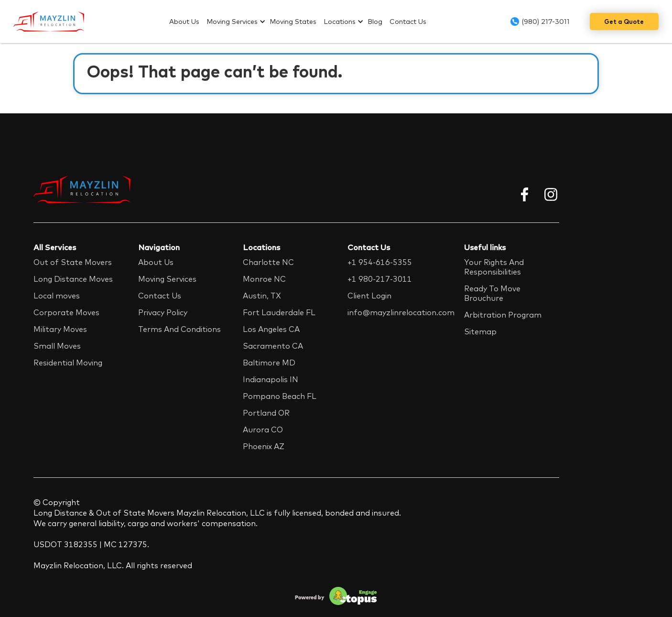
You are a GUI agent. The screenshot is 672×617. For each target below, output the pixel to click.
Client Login (369, 296)
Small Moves (57, 346)
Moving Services (232, 22)
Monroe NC (264, 279)
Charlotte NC (268, 262)
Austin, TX (262, 296)
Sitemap (480, 331)
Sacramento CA (273, 346)
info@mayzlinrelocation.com (401, 312)
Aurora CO (263, 430)
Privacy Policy (163, 312)
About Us (184, 22)
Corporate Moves (66, 312)
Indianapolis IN (271, 379)
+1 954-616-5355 (380, 262)
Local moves (57, 296)
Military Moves (60, 329)
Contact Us (408, 22)
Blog (375, 22)
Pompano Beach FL (280, 396)
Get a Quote (624, 22)
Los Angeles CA (271, 329)
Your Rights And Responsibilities (494, 267)
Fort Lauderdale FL (279, 312)
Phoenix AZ (264, 446)
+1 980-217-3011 (380, 279)
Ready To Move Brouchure (492, 293)
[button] (238, 22)
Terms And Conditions (179, 329)
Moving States (293, 22)
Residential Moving (68, 363)
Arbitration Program (503, 315)
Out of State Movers (73, 262)
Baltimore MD (269, 363)
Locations (340, 22)
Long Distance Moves (73, 279)
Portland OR (266, 413)
